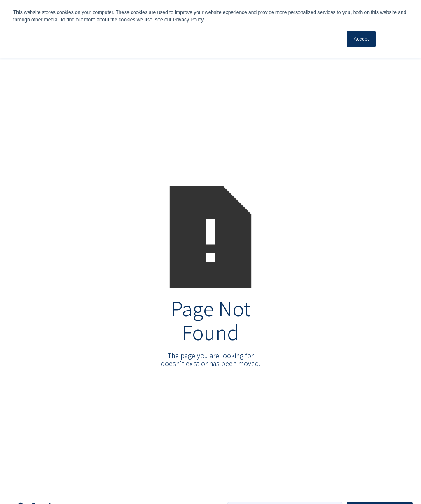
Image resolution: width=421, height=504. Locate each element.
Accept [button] (361, 39)
